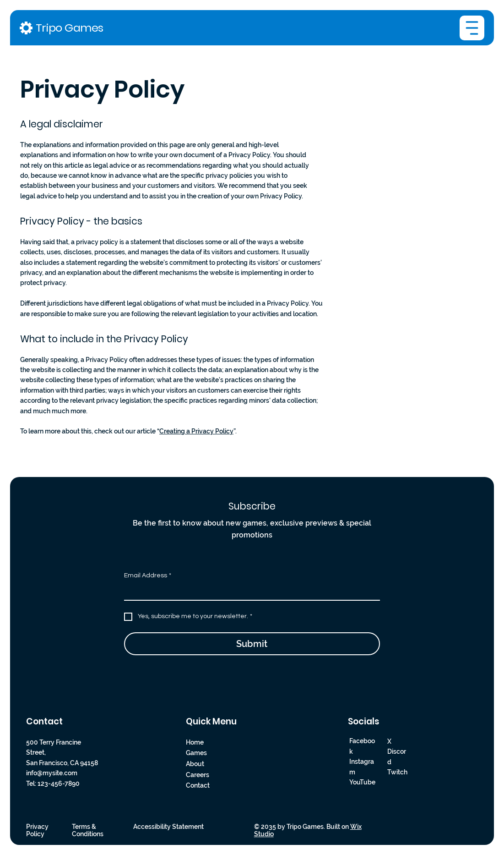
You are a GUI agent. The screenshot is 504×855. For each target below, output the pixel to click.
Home (195, 742)
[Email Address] (249, 592)
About (195, 764)
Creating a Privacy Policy (196, 431)
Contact (198, 786)
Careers (198, 775)
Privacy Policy (37, 830)
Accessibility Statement (168, 827)
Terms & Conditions (88, 830)
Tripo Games (70, 28)
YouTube (362, 782)
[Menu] (472, 28)
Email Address (148, 576)
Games (196, 753)
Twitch (397, 772)
